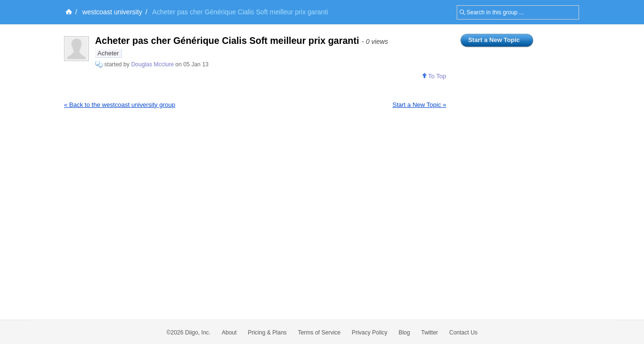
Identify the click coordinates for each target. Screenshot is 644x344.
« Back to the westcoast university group (120, 105)
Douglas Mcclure (152, 64)
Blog (404, 333)
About (229, 333)
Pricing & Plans (267, 333)
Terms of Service (319, 333)
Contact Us (463, 333)
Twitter (430, 333)
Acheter (108, 53)
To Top (434, 76)
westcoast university (112, 12)
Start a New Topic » (419, 105)
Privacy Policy (370, 333)
